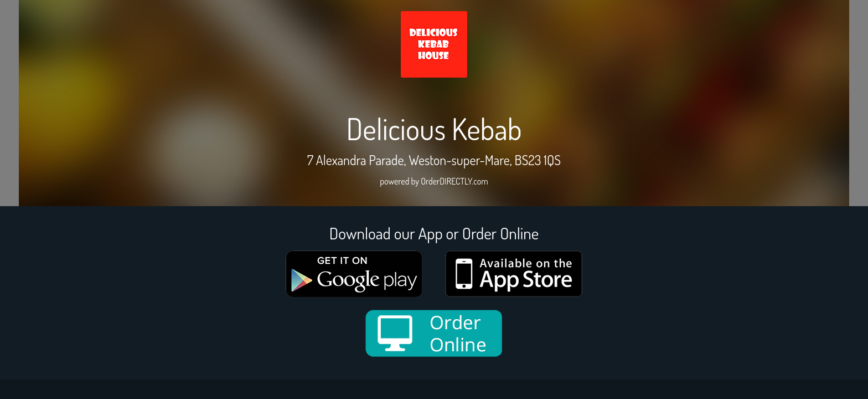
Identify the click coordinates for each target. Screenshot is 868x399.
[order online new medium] (434, 333)
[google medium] (354, 274)
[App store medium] (514, 274)
